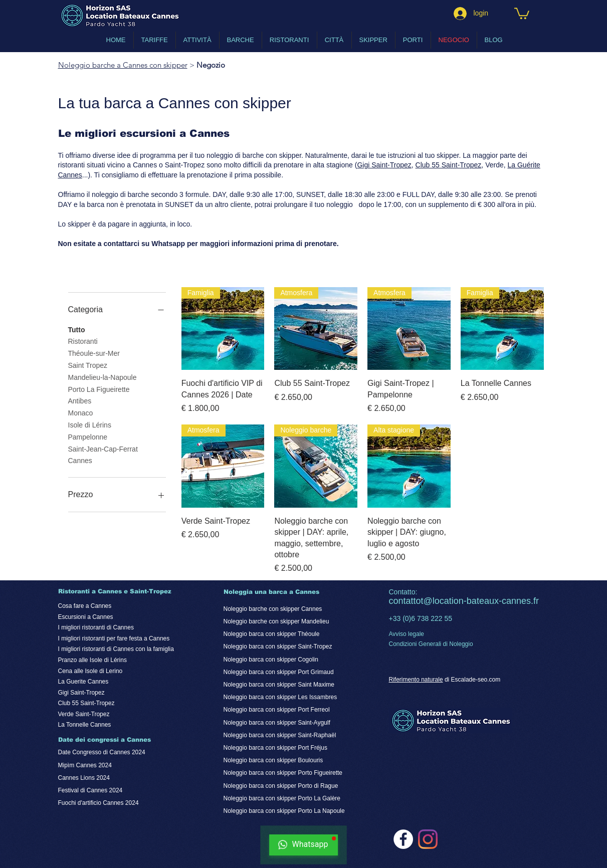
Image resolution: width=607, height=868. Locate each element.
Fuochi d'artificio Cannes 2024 (98, 803)
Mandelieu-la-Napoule (103, 377)
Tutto (77, 329)
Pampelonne (88, 436)
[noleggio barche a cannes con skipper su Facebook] (403, 839)
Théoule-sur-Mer (94, 353)
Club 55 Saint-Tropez (449, 165)
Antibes (80, 400)
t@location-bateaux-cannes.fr (480, 601)
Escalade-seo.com (476, 680)
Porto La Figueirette (99, 389)
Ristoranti (83, 341)
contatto (405, 601)
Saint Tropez (88, 365)
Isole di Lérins (90, 424)
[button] (522, 13)
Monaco (81, 412)
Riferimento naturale (416, 680)
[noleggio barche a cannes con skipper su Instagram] (428, 839)
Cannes (80, 460)
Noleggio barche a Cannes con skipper (123, 65)
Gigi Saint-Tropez (384, 165)
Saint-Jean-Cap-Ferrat (103, 448)
